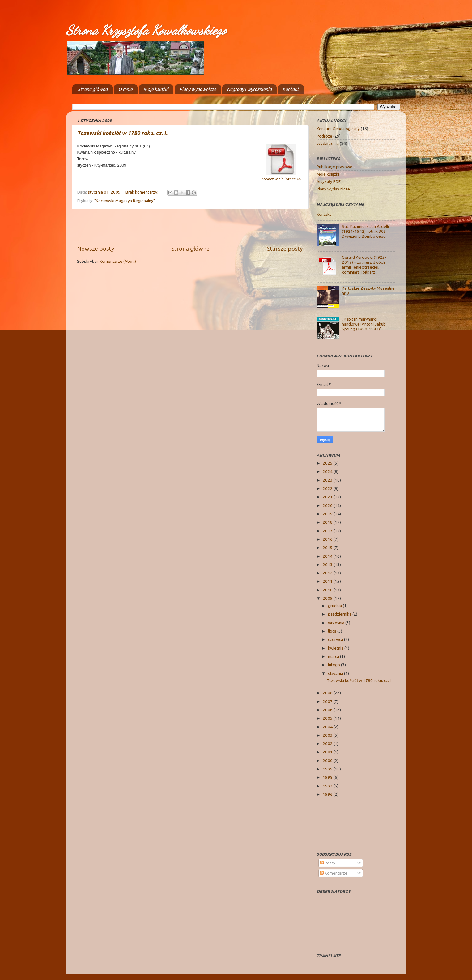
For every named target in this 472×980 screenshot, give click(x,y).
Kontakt (291, 89)
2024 (328, 471)
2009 (328, 598)
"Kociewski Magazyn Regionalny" (125, 201)
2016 (328, 539)
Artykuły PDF (329, 181)
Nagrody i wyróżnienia (249, 89)
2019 (328, 514)
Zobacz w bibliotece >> (281, 179)
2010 (328, 590)
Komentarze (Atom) (118, 261)
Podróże (324, 136)
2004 (328, 727)
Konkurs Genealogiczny (338, 129)
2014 (328, 556)
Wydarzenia (328, 143)
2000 (328, 761)
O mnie (125, 89)
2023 (328, 480)
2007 (328, 701)
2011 (328, 581)
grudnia (335, 606)
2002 (328, 744)
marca (334, 656)
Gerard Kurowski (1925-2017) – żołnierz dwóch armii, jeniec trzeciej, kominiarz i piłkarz (364, 265)
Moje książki (156, 89)
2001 (328, 752)
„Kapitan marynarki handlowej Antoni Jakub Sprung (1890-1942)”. (364, 324)
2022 (328, 488)
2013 (328, 565)
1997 (328, 786)
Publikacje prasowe (334, 167)
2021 (328, 497)
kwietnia (336, 648)
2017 (328, 531)
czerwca (336, 639)
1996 (328, 794)
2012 (328, 573)
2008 (328, 693)
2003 (328, 735)
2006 (328, 710)
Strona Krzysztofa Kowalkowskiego (146, 30)
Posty (328, 863)
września (337, 623)
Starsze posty (285, 249)
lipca (333, 631)
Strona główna (93, 89)
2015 (328, 548)
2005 (328, 718)
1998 (328, 777)
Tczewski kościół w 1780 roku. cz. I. (122, 133)
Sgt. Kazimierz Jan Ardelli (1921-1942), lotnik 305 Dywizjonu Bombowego (365, 231)
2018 (328, 522)
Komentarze (334, 873)
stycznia (336, 673)
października (340, 614)
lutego (334, 665)
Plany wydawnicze (198, 89)
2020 (328, 505)
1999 (328, 769)
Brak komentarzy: (142, 192)
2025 (328, 463)
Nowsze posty (96, 249)
